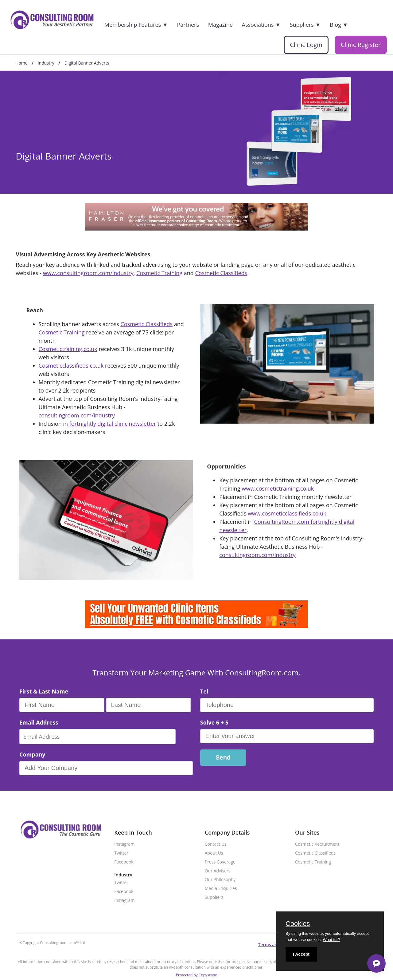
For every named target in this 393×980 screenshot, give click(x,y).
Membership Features (136, 25)
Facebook (124, 862)
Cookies (298, 924)
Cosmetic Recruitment (317, 844)
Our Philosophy (220, 880)
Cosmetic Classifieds (221, 273)
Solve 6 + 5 (214, 722)
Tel (204, 691)
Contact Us (216, 844)
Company (32, 754)
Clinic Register (361, 45)
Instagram (124, 844)
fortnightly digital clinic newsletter (113, 424)
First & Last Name (44, 691)
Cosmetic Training (159, 273)
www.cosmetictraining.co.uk (278, 488)
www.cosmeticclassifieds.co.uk (287, 513)
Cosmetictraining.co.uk (68, 349)
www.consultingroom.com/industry (88, 273)
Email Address (39, 722)
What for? (331, 940)
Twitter (121, 853)
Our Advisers (218, 871)
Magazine (220, 25)
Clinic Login (306, 45)
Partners (188, 25)
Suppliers (305, 25)
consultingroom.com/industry (77, 415)
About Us (214, 853)
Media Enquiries (221, 889)
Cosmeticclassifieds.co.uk (71, 366)
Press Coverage (220, 862)
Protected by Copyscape (196, 975)
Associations (261, 25)
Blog (339, 25)
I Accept (301, 954)
